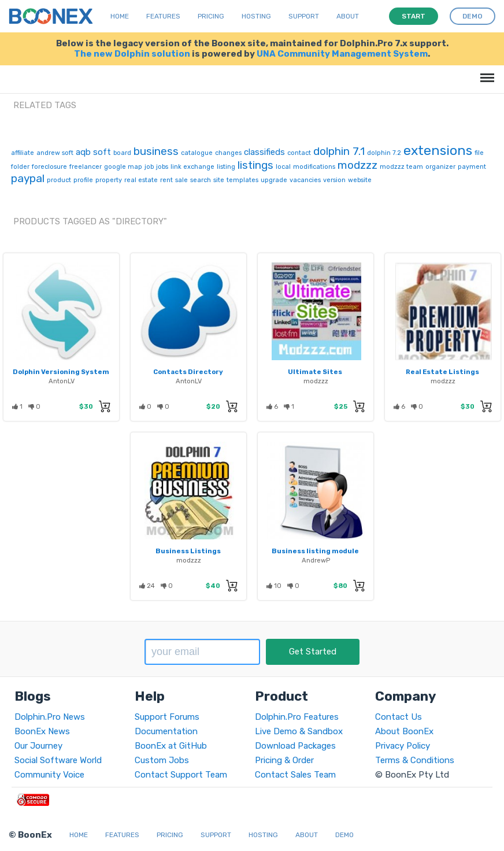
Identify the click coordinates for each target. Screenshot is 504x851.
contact (299, 153)
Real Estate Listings (442, 372)
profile (83, 180)
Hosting (256, 16)
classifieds (264, 152)
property (109, 180)
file (479, 153)
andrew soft (55, 153)
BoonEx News (42, 731)
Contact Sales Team (295, 775)
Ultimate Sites (315, 372)
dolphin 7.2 (384, 153)
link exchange (192, 167)
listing (226, 167)
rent (166, 180)
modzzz (357, 165)
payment (472, 167)
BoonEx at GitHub (171, 746)
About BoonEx (404, 731)
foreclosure (49, 167)
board (122, 153)
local (283, 167)
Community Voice (49, 775)
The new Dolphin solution (132, 54)
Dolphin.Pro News (50, 717)
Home (120, 16)
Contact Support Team (181, 775)
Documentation (166, 731)
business (156, 151)
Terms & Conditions (415, 760)
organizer (440, 167)
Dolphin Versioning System (61, 372)
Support (304, 16)
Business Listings (188, 551)
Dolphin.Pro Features (297, 717)
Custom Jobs (162, 760)
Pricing (211, 16)
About (348, 16)
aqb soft (93, 152)
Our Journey (38, 746)
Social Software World (58, 760)
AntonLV (62, 381)
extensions (438, 150)
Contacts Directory (188, 372)
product (59, 180)
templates (242, 180)
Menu (485, 72)
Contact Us (399, 717)
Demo (344, 835)
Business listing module (315, 551)
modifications (314, 167)
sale (181, 180)
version (334, 180)
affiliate (23, 153)
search (201, 180)
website (360, 180)
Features (163, 16)
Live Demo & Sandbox (299, 731)
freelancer (86, 167)
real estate (141, 180)
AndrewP (316, 560)
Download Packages (295, 746)
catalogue (197, 153)
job (149, 167)
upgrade (274, 180)
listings (255, 165)
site (219, 180)
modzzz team (401, 167)
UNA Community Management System (342, 54)
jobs (162, 167)
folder (20, 167)
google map (123, 167)
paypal (28, 178)
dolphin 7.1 (339, 151)
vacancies (305, 180)
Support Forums (167, 717)
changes (228, 153)
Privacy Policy (403, 746)
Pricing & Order (284, 760)
